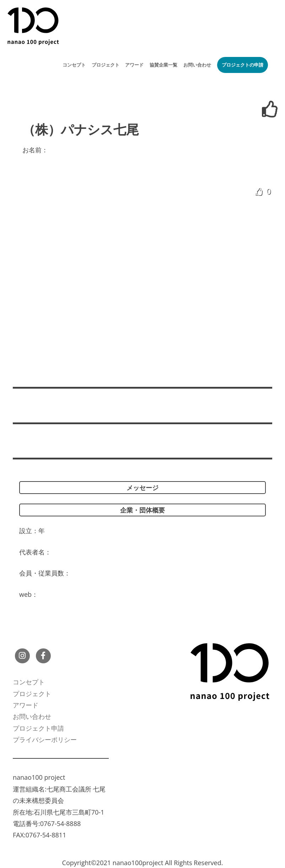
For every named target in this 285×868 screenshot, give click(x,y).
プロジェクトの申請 (243, 65)
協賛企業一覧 (163, 65)
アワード (134, 65)
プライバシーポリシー (45, 740)
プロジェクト (106, 65)
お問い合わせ (197, 65)
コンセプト (74, 65)
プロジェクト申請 (38, 728)
